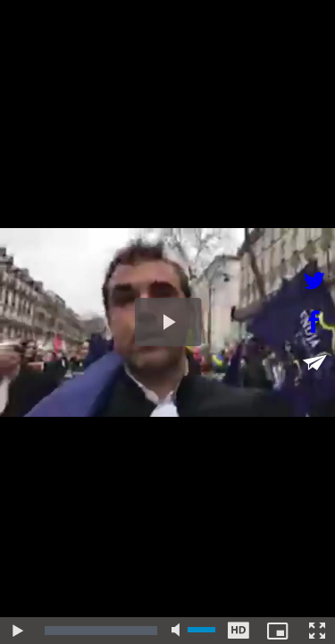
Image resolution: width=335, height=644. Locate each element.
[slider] (101, 631)
